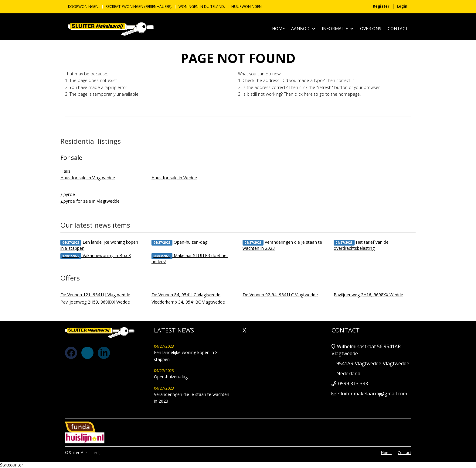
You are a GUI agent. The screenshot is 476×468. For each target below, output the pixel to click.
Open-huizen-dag (179, 242)
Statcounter (12, 465)
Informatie (338, 29)
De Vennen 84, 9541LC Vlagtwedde (186, 295)
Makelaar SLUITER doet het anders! (190, 258)
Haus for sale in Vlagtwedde (88, 178)
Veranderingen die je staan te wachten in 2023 (282, 245)
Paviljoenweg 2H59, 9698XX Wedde (95, 302)
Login (402, 6)
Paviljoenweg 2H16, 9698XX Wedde (368, 295)
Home (278, 28)
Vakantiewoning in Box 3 (96, 256)
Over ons (371, 28)
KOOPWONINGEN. (84, 7)
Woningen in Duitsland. (202, 7)
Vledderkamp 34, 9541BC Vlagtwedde (188, 302)
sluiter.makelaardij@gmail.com (373, 394)
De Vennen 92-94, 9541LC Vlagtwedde (280, 295)
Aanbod (303, 29)
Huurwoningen (246, 7)
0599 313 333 (353, 384)
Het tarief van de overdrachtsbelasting (361, 245)
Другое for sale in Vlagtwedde (90, 201)
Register (381, 6)
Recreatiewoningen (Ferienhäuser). (139, 7)
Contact (398, 28)
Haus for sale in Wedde (174, 178)
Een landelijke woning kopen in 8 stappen (99, 245)
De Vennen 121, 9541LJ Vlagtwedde (95, 295)
